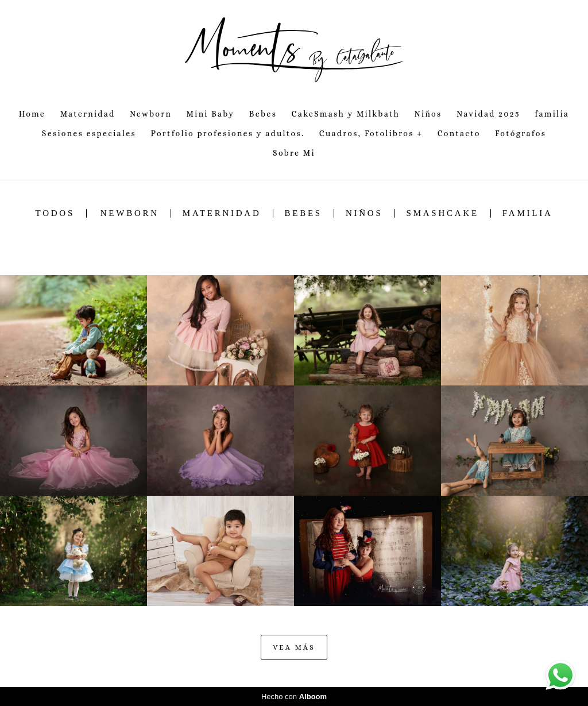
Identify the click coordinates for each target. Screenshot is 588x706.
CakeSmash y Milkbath (346, 114)
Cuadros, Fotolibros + (371, 133)
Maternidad (88, 114)
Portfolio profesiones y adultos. (227, 133)
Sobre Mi (294, 153)
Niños (428, 114)
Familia (528, 213)
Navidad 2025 (488, 114)
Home (32, 114)
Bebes (263, 114)
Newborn (151, 114)
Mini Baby (211, 114)
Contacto (459, 133)
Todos (55, 213)
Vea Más (294, 647)
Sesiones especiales (89, 133)
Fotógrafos (521, 133)
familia (552, 114)
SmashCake (443, 213)
